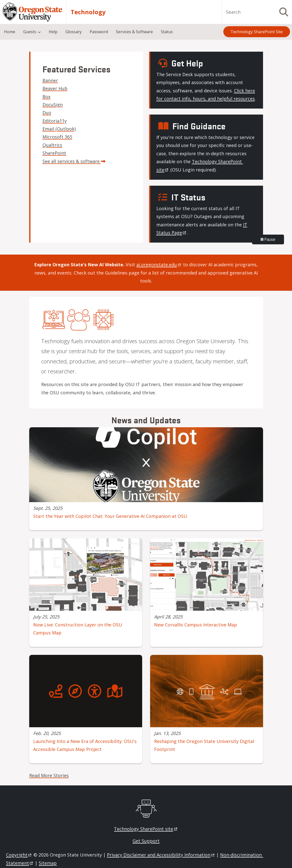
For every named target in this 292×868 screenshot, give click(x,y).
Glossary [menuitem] (74, 32)
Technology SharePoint (146, 829)
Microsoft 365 (57, 137)
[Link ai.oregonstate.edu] (159, 265)
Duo (47, 113)
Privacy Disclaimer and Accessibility (161, 855)
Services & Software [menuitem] (134, 32)
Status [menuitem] (167, 32)
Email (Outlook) (59, 129)
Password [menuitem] (99, 32)
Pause (268, 239)
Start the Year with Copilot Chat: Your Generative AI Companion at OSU (110, 516)
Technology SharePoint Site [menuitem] (257, 32)
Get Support (146, 841)
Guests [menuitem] (30, 32)
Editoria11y (55, 121)
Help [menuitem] (53, 32)
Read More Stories (49, 775)
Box (46, 97)
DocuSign (53, 105)
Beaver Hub (55, 88)
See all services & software (74, 161)
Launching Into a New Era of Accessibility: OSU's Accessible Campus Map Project (85, 745)
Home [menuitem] (10, 32)
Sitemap (48, 863)
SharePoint (54, 153)
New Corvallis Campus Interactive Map (196, 625)
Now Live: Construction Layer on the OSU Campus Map (78, 629)
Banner (50, 80)
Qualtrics (52, 145)
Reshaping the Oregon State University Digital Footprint (204, 745)
